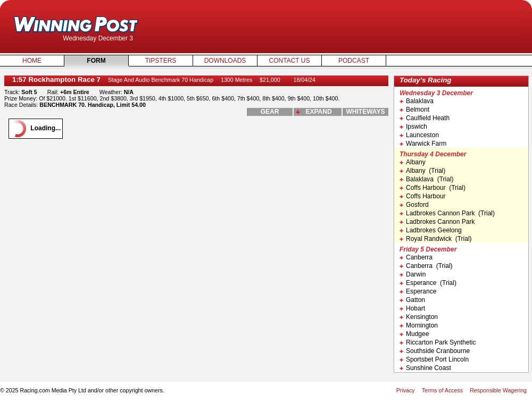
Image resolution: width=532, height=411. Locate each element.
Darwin (413, 274)
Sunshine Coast (425, 368)
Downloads (225, 61)
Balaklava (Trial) (427, 179)
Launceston (419, 135)
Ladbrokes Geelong (431, 230)
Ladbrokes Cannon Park (437, 222)
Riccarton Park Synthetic (438, 342)
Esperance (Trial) (428, 283)
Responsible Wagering (498, 390)
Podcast (354, 61)
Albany (413, 162)
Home (32, 61)
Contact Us (290, 61)
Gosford (414, 205)
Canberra (416, 257)
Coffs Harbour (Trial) (433, 188)
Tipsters (161, 61)
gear (270, 112)
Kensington (419, 317)
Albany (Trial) (422, 171)
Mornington (419, 325)
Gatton (412, 300)
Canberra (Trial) (426, 266)
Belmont (414, 110)
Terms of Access (443, 390)
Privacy (406, 390)
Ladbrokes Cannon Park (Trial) (447, 213)
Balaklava (417, 101)
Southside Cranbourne (435, 351)
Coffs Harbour (422, 196)
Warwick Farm (423, 144)
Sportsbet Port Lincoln (434, 359)
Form (96, 61)
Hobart (412, 308)
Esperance (418, 291)
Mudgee (414, 334)
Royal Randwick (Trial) (436, 239)
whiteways (366, 112)
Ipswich (413, 127)
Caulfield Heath (425, 118)
